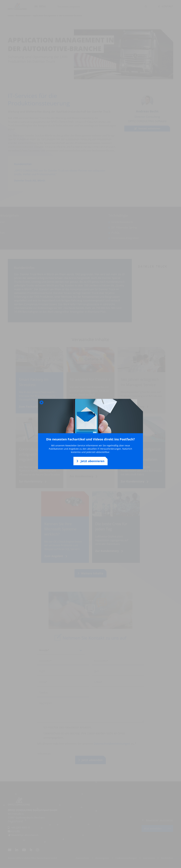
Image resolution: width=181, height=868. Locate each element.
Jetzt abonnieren (90, 461)
